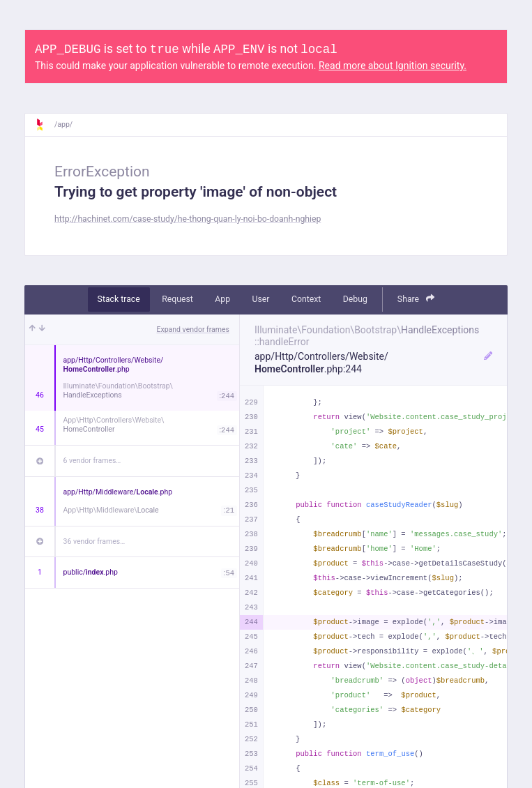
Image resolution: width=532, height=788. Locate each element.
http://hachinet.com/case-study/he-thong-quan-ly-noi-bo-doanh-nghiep (188, 219)
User (261, 299)
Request (177, 299)
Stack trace (119, 299)
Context (306, 299)
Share (416, 299)
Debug (355, 299)
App (222, 299)
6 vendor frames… (92, 461)
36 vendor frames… (94, 541)
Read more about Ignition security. (393, 66)
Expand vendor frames (193, 329)
